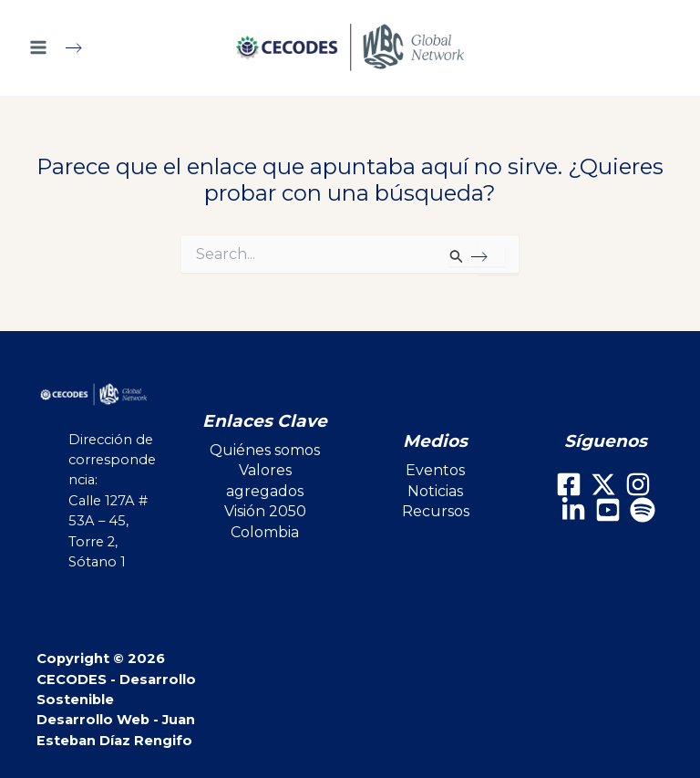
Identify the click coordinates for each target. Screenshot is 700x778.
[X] (603, 484)
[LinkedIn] (573, 510)
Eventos (435, 470)
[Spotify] (643, 510)
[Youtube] (608, 510)
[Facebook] (569, 484)
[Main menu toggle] (63, 47)
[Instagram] (638, 484)
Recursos (436, 511)
